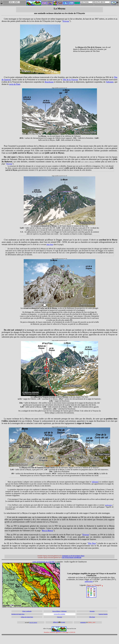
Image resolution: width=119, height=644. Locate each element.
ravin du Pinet (15, 84)
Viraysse (66, 21)
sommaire (83, 622)
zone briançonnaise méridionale (72, 558)
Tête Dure (92, 543)
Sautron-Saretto (103, 614)
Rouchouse (49, 82)
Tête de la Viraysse (70, 80)
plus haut (50, 244)
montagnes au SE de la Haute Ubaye (73, 556)
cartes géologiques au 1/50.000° (44, 562)
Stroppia (92, 611)
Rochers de (15, 614)
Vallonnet (110, 82)
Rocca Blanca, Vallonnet (59, 611)
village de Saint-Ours (27, 617)
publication (109, 505)
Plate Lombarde (27, 611)
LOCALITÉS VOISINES (59, 614)
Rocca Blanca (47, 531)
